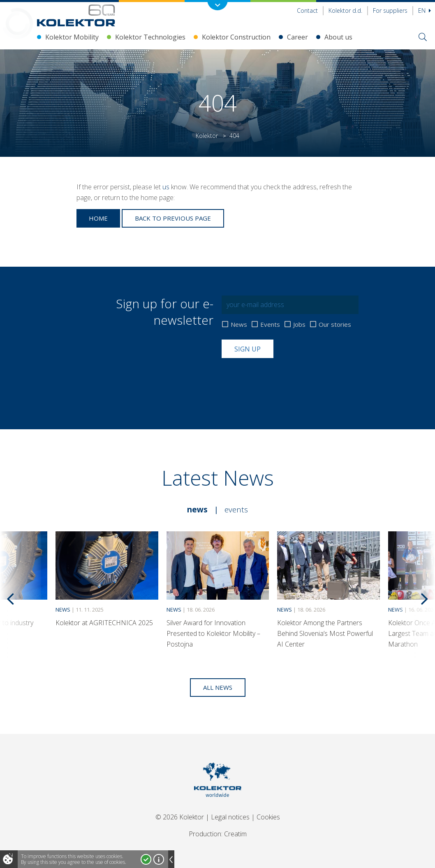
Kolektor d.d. (345, 10)
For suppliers (390, 10)
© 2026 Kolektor (180, 817)
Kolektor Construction (236, 37)
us (166, 187)
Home (98, 218)
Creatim (235, 834)
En (425, 10)
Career (297, 37)
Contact (307, 10)
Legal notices (230, 817)
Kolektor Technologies (150, 37)
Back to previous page (173, 218)
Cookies (268, 817)
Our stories (335, 325)
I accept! (146, 859)
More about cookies (159, 859)
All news (218, 687)
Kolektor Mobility (72, 37)
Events (270, 325)
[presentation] (284, 378)
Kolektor (207, 136)
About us (338, 37)
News (239, 325)
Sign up (248, 349)
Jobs (299, 325)
